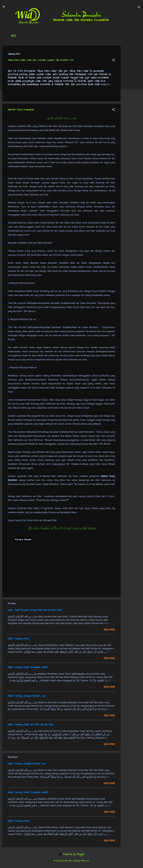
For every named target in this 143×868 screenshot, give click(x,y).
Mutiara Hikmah (23, 540)
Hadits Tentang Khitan (19, 639)
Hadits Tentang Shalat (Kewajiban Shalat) (28, 667)
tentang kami (99, 36)
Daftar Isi (30, 36)
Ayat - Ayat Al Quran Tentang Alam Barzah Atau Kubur (35, 610)
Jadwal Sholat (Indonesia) (54, 36)
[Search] (139, 8)
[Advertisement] (132, 88)
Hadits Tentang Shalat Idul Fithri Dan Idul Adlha (31, 725)
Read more (109, 630)
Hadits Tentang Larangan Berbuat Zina (27, 696)
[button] (113, 60)
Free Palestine (80, 36)
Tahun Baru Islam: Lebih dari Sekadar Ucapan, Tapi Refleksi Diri (41, 60)
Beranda (15, 36)
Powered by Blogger (71, 854)
